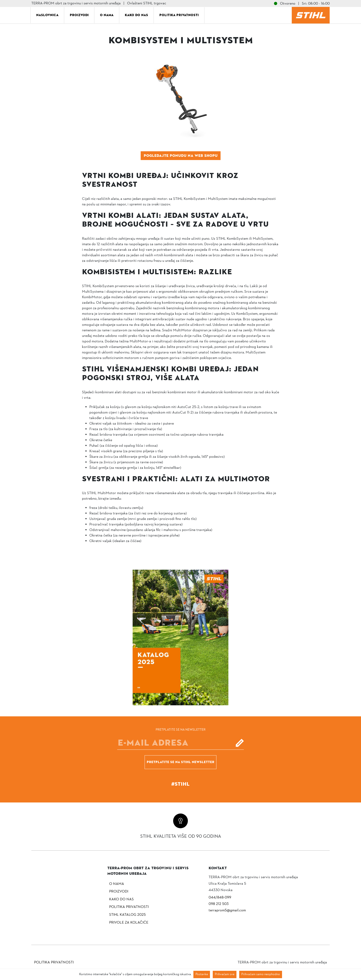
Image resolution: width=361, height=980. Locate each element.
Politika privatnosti (179, 15)
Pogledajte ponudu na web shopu (181, 156)
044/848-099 (220, 898)
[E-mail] (180, 743)
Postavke (202, 974)
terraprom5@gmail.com (227, 910)
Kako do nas (136, 15)
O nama (107, 15)
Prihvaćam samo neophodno (261, 974)
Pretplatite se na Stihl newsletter (180, 762)
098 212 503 (219, 904)
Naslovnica (47, 15)
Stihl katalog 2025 (127, 915)
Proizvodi (79, 15)
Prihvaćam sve (225, 974)
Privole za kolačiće (129, 923)
